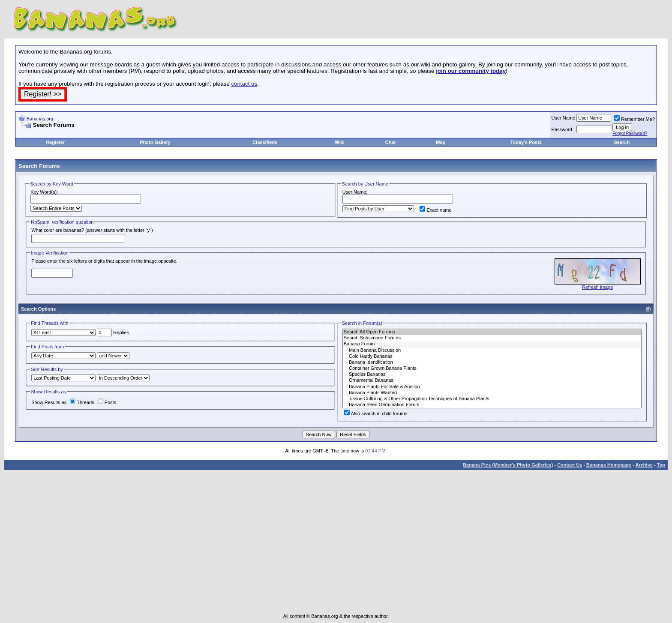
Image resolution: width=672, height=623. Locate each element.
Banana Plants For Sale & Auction (492, 387)
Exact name (435, 210)
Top (661, 465)
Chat (390, 142)
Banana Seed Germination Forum (492, 405)
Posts (107, 402)
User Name (564, 118)
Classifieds (265, 142)
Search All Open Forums (492, 332)
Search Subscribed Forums (492, 338)
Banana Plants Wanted (492, 393)
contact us (244, 84)
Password (562, 129)
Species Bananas (492, 374)
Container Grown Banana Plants (492, 368)
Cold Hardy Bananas (492, 356)
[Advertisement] (119, 132)
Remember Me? (634, 119)
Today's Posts (526, 142)
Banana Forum (492, 344)
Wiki (340, 142)
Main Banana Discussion (492, 350)
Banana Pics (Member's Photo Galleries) (508, 465)
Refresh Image (597, 287)
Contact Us (570, 465)
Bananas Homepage (609, 465)
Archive (644, 465)
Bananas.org (40, 119)
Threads (82, 402)
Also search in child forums (376, 413)
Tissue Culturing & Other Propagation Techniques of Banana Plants (492, 399)
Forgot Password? (630, 133)
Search (622, 142)
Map (441, 142)
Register (55, 142)
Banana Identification (492, 362)
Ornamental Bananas (492, 380)
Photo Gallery (155, 142)
